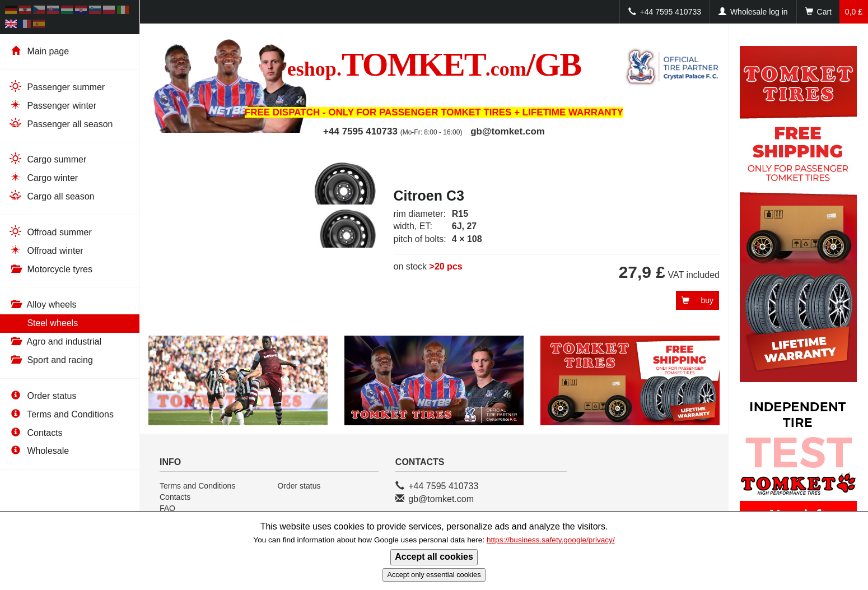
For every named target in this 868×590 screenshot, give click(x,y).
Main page (39, 51)
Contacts (36, 433)
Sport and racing (51, 360)
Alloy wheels (43, 305)
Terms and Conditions (61, 414)
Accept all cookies (434, 557)
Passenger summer (57, 87)
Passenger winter (52, 105)
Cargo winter (43, 177)
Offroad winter (46, 250)
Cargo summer (47, 159)
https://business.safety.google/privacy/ (551, 540)
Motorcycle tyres (50, 269)
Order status (42, 396)
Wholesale (39, 451)
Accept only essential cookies (434, 575)
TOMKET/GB (434, 64)
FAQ (167, 508)
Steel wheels (43, 323)
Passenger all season (60, 124)
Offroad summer (50, 232)
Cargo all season (52, 196)
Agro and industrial (55, 342)
